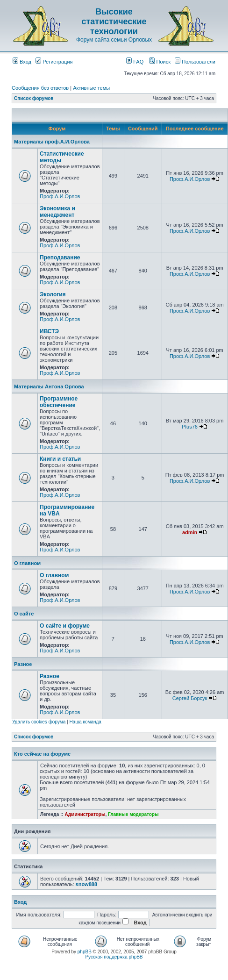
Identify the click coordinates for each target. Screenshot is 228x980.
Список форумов (34, 98)
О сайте (24, 614)
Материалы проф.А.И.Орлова (52, 142)
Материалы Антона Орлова (49, 386)
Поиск (160, 62)
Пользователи (195, 62)
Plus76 (190, 427)
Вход (22, 62)
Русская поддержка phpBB (114, 957)
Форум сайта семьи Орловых (114, 40)
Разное (23, 664)
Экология (53, 294)
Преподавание (60, 258)
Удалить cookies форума (39, 722)
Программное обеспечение (59, 402)
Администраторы (85, 814)
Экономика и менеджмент (57, 212)
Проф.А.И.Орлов (60, 196)
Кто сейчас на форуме (42, 754)
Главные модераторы (133, 814)
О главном (27, 563)
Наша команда (85, 722)
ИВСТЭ (49, 331)
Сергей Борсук (190, 698)
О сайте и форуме (65, 626)
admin (190, 532)
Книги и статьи (60, 459)
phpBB (85, 952)
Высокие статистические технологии (114, 21)
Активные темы (91, 88)
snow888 (86, 884)
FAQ (135, 62)
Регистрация (54, 62)
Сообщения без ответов (40, 88)
